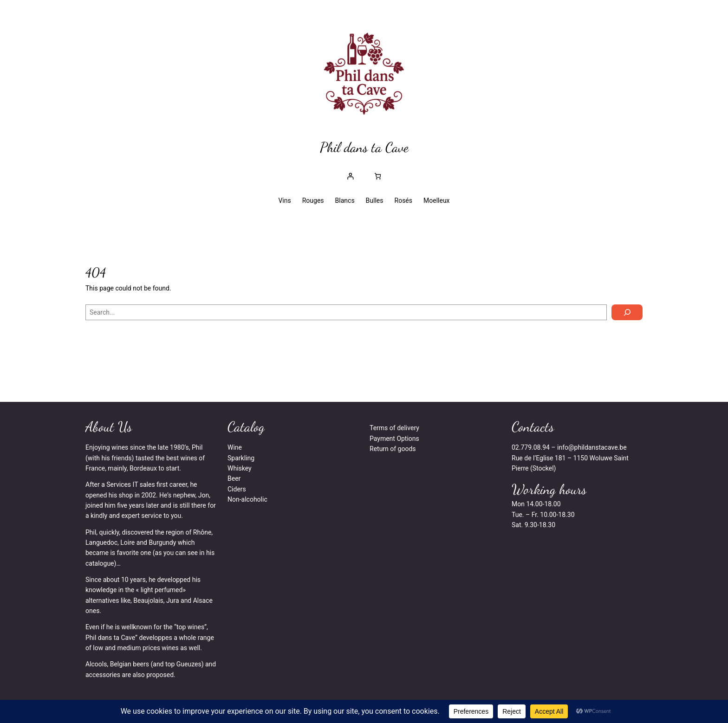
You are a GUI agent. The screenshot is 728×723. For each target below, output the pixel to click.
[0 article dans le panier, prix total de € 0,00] (378, 176)
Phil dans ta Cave (364, 147)
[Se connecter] (350, 176)
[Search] (627, 312)
